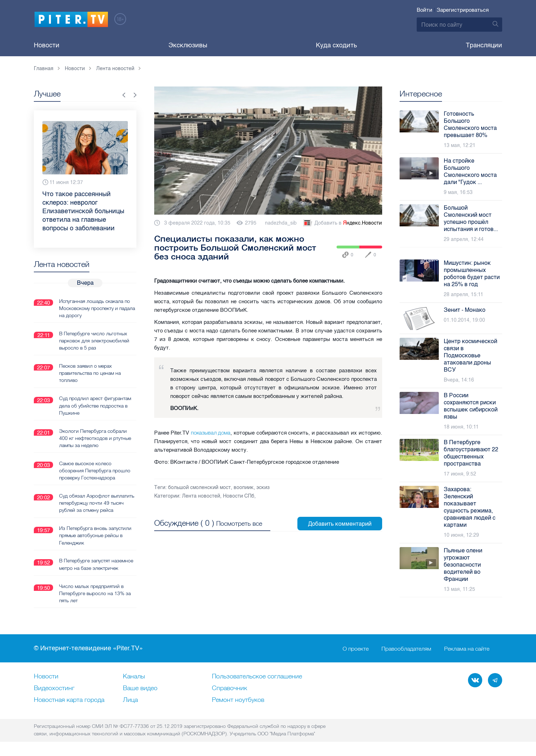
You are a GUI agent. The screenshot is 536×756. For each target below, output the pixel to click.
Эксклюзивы (188, 45)
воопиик (244, 487)
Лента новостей (201, 496)
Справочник (230, 688)
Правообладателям (406, 648)
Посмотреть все (239, 523)
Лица (130, 699)
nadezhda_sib (281, 223)
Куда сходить (336, 45)
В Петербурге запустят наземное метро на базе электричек (96, 563)
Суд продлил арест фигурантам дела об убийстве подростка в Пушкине (95, 405)
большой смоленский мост (199, 487)
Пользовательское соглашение (257, 676)
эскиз (263, 487)
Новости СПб (239, 496)
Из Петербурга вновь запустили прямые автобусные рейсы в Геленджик (95, 535)
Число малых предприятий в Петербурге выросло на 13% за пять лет (95, 592)
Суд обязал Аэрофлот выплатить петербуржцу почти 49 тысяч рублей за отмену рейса (97, 502)
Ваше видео (140, 688)
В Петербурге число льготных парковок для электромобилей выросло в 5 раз (94, 340)
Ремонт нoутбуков (238, 699)
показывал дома (211, 433)
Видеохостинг (54, 688)
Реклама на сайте (467, 648)
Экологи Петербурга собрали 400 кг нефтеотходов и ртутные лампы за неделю (95, 437)
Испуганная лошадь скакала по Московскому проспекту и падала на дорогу (97, 308)
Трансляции (484, 45)
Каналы (134, 676)
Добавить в (342, 223)
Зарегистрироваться (463, 10)
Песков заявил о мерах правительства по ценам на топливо (90, 373)
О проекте (356, 648)
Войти (425, 10)
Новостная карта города (69, 699)
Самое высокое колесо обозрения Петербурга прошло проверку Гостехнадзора (95, 470)
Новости (47, 45)
